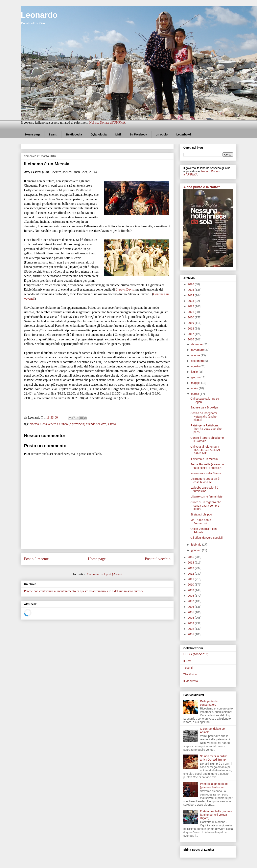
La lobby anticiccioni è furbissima (204, 489)
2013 (191, 568)
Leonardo (39, 15)
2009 (191, 590)
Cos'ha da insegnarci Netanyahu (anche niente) (204, 417)
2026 (191, 284)
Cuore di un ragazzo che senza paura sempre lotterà (206, 506)
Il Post (187, 661)
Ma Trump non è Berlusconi (201, 522)
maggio (196, 383)
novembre (198, 350)
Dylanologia (99, 134)
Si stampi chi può (201, 514)
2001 (191, 634)
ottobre (196, 355)
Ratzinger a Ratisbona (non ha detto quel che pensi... (206, 429)
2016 (191, 339)
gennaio (196, 550)
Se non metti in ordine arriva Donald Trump (214, 758)
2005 (191, 612)
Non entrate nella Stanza (206, 473)
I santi (53, 134)
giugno (196, 377)
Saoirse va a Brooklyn (204, 407)
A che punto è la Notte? (202, 187)
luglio (195, 372)
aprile (195, 388)
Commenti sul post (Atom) (104, 574)
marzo (195, 394)
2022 (191, 306)
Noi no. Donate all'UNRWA (107, 122)
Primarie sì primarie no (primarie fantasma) (214, 786)
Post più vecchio (158, 559)
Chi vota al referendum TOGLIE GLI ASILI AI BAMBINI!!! (205, 450)
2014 (191, 563)
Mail (118, 134)
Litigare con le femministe (206, 496)
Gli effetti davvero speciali (206, 538)
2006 (191, 607)
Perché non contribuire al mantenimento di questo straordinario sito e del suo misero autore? (84, 591)
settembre (198, 361)
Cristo (112, 424)
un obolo (162, 134)
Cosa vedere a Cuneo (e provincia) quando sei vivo (73, 424)
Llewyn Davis (125, 289)
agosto (196, 366)
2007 (191, 601)
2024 (191, 295)
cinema (34, 424)
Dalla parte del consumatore (209, 703)
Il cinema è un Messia (204, 459)
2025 (191, 290)
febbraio (196, 545)
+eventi (188, 668)
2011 (191, 579)
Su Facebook (138, 134)
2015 (191, 557)
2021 (191, 312)
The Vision (190, 674)
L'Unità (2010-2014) (196, 654)
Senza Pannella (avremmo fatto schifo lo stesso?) (207, 466)
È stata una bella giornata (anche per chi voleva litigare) (216, 815)
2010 (191, 585)
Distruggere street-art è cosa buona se (205, 480)
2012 (191, 574)
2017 (191, 334)
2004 (191, 618)
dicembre (197, 344)
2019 (191, 323)
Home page (33, 134)
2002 (191, 629)
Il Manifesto (191, 681)
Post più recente (36, 559)
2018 (191, 329)
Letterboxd (184, 134)
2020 (191, 317)
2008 (191, 596)
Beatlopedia (74, 134)
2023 (191, 301)
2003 (191, 623)
